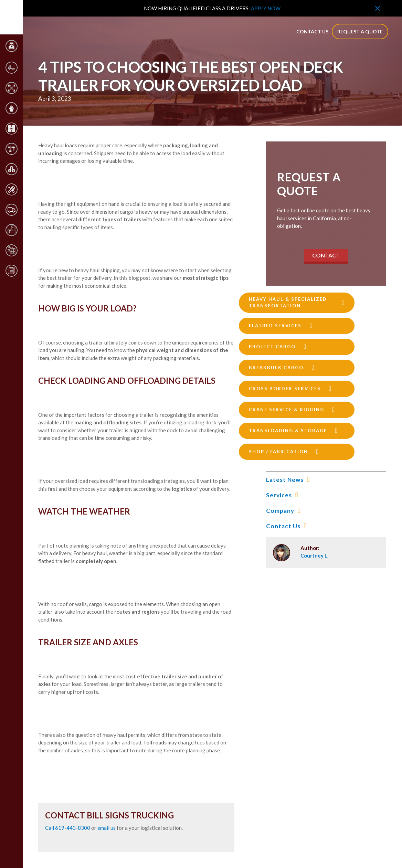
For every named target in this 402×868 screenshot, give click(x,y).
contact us (312, 31)
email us (107, 828)
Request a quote (360, 31)
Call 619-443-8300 (68, 828)
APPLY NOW (266, 8)
